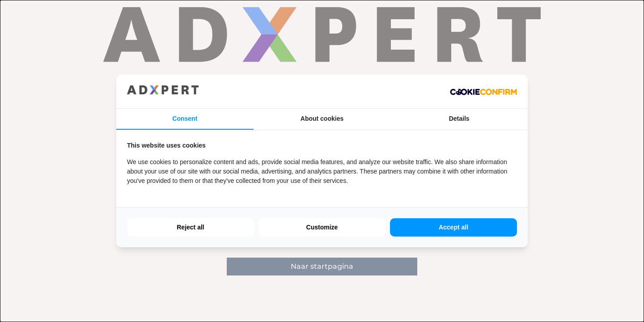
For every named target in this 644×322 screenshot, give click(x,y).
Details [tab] (459, 119)
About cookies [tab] (322, 119)
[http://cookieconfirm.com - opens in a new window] (483, 92)
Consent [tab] (185, 119)
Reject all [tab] (190, 227)
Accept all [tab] (453, 227)
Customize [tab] (322, 227)
